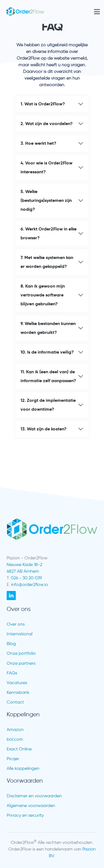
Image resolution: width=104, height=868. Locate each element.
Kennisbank (18, 692)
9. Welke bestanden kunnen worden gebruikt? (48, 328)
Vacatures (17, 683)
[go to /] (38, 12)
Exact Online (19, 749)
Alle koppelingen (23, 768)
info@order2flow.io (30, 584)
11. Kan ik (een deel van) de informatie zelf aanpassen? (48, 376)
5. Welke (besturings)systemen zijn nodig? (46, 200)
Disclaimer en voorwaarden (34, 796)
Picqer (13, 759)
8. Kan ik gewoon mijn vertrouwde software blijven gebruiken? (43, 295)
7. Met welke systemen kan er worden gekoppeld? (47, 262)
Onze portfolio (21, 653)
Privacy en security (25, 815)
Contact (15, 702)
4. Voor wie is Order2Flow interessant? (46, 167)
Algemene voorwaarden (31, 805)
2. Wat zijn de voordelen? (47, 124)
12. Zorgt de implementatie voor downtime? (48, 405)
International (20, 634)
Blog (11, 644)
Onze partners (21, 663)
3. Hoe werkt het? (38, 143)
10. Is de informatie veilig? (47, 352)
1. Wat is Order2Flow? (43, 104)
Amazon (15, 729)
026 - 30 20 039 (26, 578)
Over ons (16, 624)
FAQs (12, 673)
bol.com (15, 739)
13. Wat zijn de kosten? (44, 429)
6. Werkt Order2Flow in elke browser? (49, 233)
